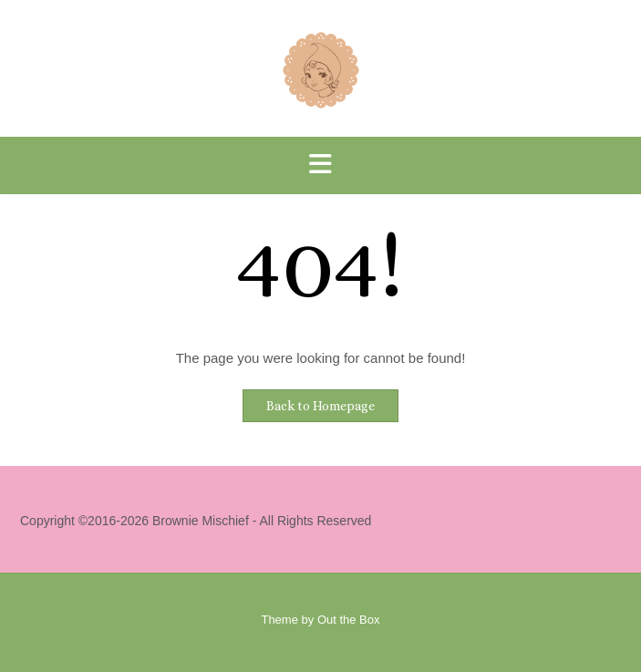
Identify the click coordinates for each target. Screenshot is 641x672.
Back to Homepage (320, 406)
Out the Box (349, 620)
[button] (320, 165)
